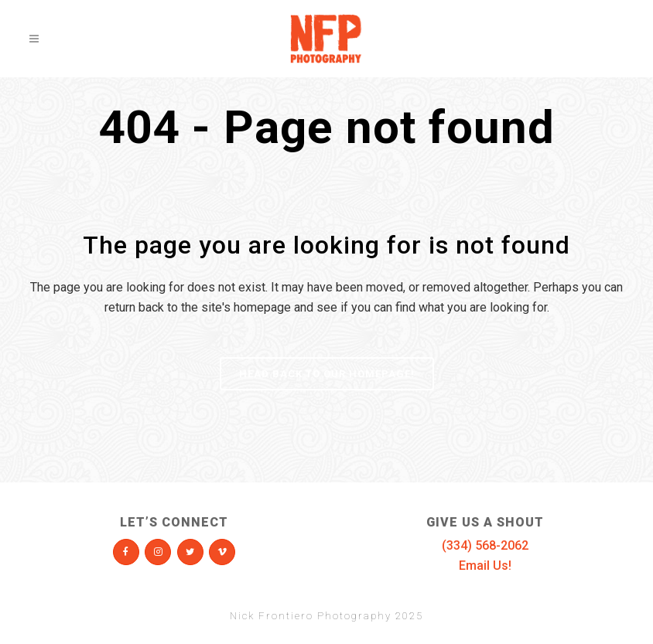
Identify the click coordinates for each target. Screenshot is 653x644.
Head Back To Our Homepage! (327, 374)
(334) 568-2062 (485, 545)
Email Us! (485, 566)
